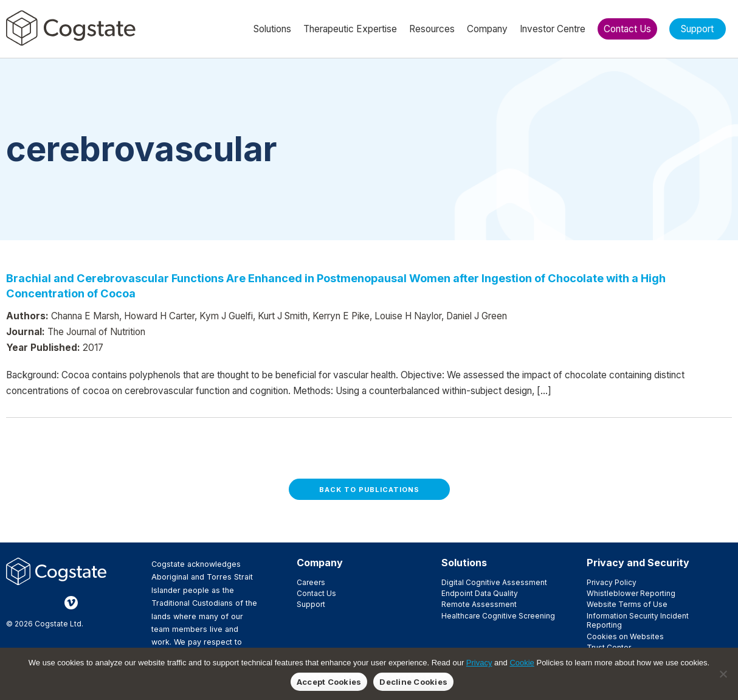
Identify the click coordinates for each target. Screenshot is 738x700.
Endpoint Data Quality (480, 593)
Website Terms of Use (627, 604)
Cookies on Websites (625, 636)
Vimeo (71, 603)
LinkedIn (52, 603)
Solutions (464, 563)
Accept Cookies (329, 682)
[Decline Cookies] (723, 674)
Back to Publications (369, 490)
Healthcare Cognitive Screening (498, 616)
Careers (311, 582)
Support (311, 604)
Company (320, 563)
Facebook (13, 603)
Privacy (479, 663)
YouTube (91, 603)
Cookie (522, 663)
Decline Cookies (413, 682)
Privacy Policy (612, 582)
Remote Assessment (479, 604)
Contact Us (316, 593)
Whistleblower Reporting (631, 593)
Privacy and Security (638, 563)
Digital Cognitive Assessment (494, 582)
